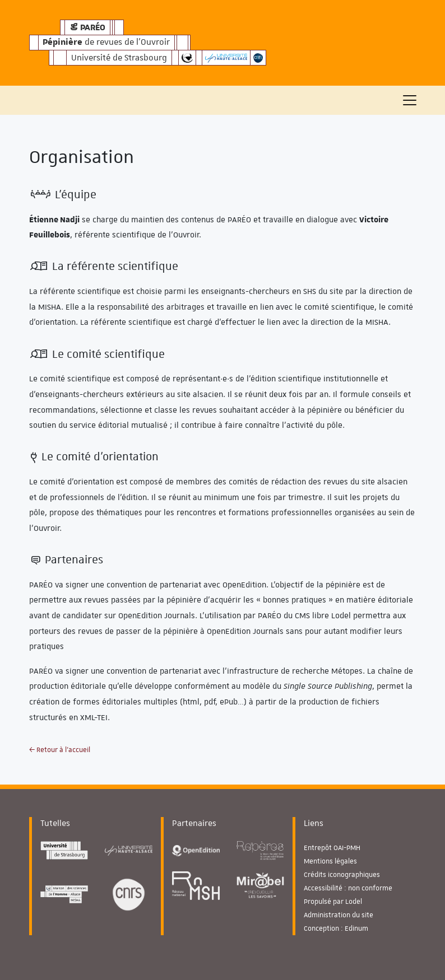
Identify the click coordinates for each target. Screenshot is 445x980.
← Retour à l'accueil (60, 750)
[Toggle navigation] (410, 100)
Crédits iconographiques (342, 875)
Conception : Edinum (336, 928)
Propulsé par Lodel (333, 902)
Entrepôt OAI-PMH (332, 848)
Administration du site (339, 915)
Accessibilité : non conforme (348, 888)
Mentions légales (330, 861)
